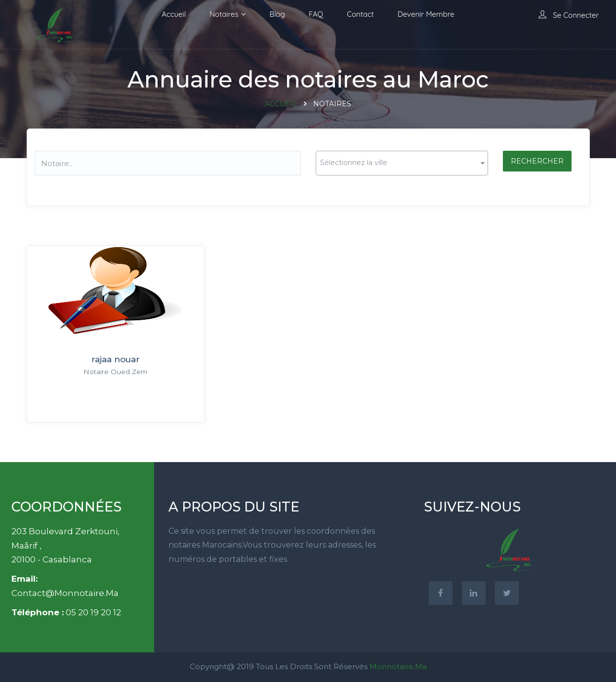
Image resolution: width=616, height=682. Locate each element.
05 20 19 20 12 (93, 612)
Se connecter (569, 15)
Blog (277, 14)
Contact (360, 14)
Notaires (224, 14)
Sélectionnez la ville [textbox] (354, 163)
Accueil (174, 14)
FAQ (316, 14)
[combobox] (402, 163)
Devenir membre (426, 14)
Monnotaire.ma (398, 666)
